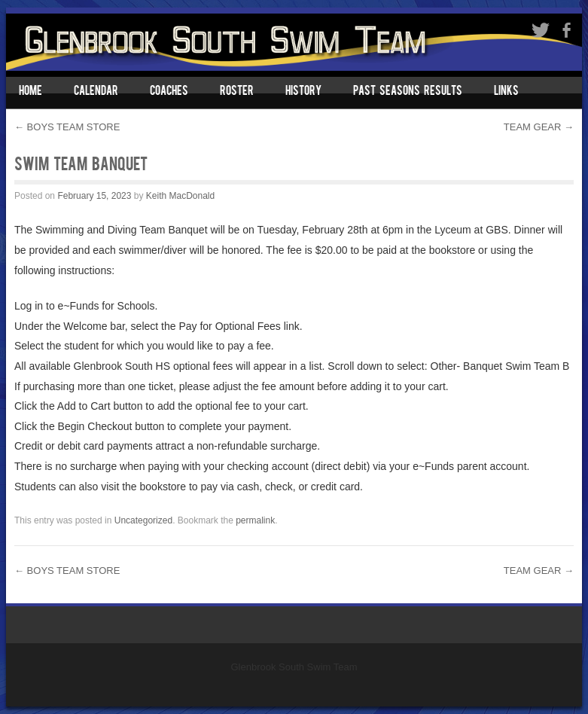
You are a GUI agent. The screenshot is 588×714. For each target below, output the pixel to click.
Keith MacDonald (180, 196)
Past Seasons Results (408, 92)
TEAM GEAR (539, 127)
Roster (237, 92)
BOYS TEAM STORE (67, 127)
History (303, 92)
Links (506, 92)
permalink (255, 520)
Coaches (169, 92)
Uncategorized (143, 520)
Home (30, 92)
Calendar (96, 92)
